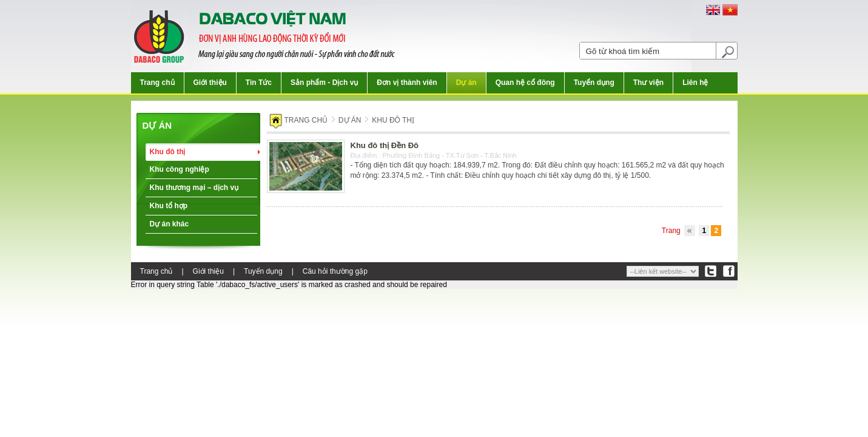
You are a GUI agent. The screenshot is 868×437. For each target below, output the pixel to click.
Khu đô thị (168, 152)
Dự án (466, 83)
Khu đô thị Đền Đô (385, 145)
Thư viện (648, 83)
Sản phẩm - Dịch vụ (324, 83)
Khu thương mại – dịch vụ (194, 188)
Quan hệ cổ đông (525, 83)
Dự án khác (170, 224)
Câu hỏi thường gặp (335, 271)
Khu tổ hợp (169, 206)
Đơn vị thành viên (407, 83)
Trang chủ (157, 83)
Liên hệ (695, 83)
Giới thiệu (210, 83)
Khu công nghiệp (180, 169)
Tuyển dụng (594, 83)
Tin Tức (259, 83)
